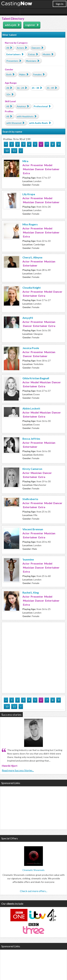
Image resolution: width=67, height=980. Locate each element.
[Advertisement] (33, 657)
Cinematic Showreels (33, 870)
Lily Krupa (29, 194)
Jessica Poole (31, 348)
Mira (25, 161)
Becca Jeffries (31, 439)
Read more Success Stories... (18, 770)
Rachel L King (31, 592)
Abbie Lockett (31, 408)
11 (14, 151)
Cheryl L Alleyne (32, 257)
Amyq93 (28, 318)
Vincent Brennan (33, 529)
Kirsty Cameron (32, 469)
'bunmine (28, 559)
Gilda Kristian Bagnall (36, 378)
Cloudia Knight (32, 288)
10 (7, 151)
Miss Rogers (30, 224)
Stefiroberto (30, 499)
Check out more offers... (34, 891)
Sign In (60, 4)
